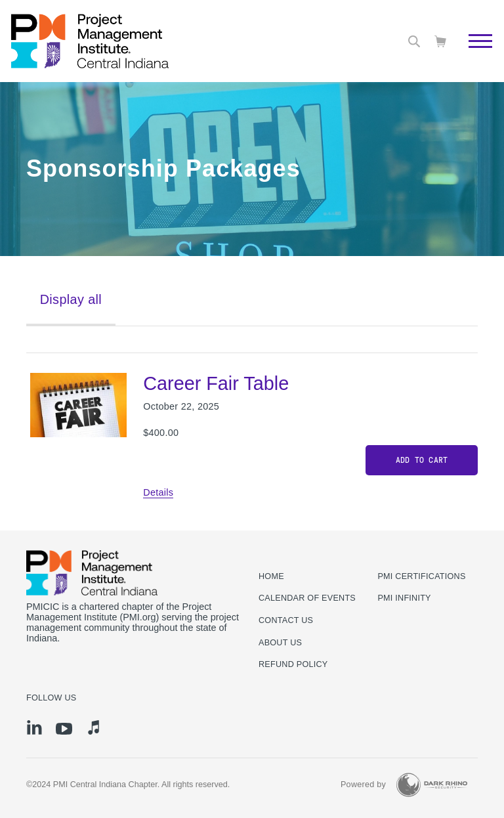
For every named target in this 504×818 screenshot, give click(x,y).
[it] (94, 727)
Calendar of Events (307, 598)
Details (158, 492)
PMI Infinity (404, 598)
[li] (34, 727)
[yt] (64, 729)
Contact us (286, 620)
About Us (280, 643)
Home (271, 576)
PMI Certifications (421, 576)
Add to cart (422, 460)
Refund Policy (293, 664)
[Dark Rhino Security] (432, 785)
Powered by (363, 785)
